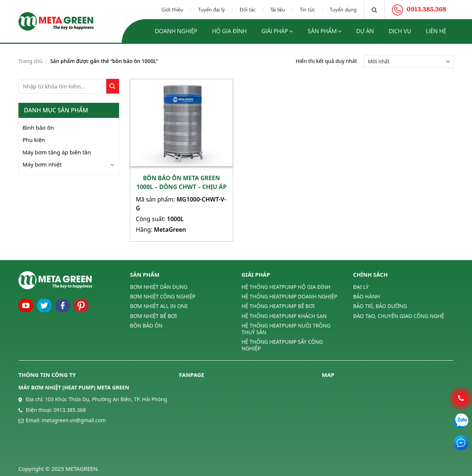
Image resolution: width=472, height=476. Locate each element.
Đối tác (248, 9)
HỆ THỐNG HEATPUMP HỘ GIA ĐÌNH (286, 287)
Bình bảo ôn (38, 127)
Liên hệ (436, 31)
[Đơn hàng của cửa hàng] (409, 61)
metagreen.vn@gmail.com (74, 420)
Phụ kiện (34, 140)
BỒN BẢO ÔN (146, 325)
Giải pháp (277, 31)
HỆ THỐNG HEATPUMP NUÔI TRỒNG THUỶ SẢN (286, 329)
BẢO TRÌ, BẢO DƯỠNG (380, 306)
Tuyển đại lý (211, 9)
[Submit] (113, 86)
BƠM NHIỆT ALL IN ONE (159, 306)
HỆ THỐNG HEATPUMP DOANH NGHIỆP (289, 296)
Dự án (365, 31)
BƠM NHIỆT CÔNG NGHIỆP (163, 296)
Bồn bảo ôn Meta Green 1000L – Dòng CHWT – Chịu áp (182, 182)
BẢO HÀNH (367, 296)
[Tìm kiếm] (374, 10)
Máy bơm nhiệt (42, 164)
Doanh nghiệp (176, 31)
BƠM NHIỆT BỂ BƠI (154, 316)
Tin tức (307, 9)
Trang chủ (30, 61)
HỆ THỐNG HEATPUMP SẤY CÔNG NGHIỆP (282, 345)
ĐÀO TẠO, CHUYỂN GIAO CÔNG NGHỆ (399, 316)
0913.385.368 (70, 410)
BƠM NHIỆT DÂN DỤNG (159, 287)
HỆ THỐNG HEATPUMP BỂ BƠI (278, 306)
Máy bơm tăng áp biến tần (57, 152)
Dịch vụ (400, 31)
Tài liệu (278, 9)
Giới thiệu (172, 9)
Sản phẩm (324, 31)
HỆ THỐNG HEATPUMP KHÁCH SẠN (284, 316)
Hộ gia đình (229, 31)
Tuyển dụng (343, 9)
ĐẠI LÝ (361, 287)
